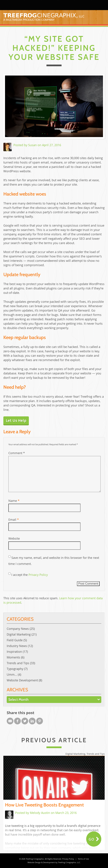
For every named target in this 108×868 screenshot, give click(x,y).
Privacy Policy (38, 575)
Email (14, 520)
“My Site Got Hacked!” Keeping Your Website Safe (54, 48)
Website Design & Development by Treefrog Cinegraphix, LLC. (54, 862)
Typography (15, 669)
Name (14, 501)
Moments (13, 657)
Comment (17, 453)
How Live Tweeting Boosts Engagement (44, 805)
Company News (18, 629)
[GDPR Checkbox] (9, 574)
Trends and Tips (18, 663)
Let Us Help (16, 420)
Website (14, 538)
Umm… (12, 674)
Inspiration (14, 652)
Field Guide (15, 640)
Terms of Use (83, 859)
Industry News (17, 646)
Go (92, 839)
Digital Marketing (19, 634)
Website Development (22, 680)
